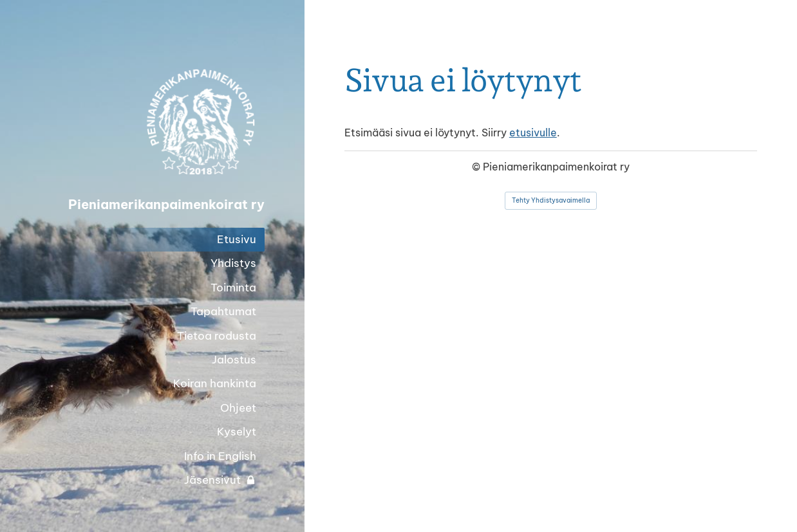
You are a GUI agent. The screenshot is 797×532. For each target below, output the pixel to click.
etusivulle (533, 133)
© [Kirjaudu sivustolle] (477, 167)
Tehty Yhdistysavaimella (551, 200)
